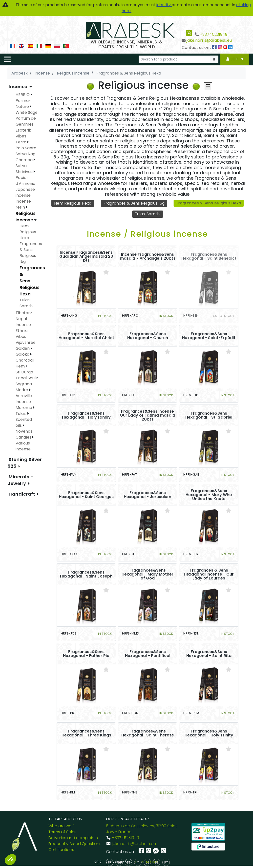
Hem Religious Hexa (73, 203)
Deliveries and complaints (73, 838)
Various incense (23, 446)
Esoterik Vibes (23, 133)
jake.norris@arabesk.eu (209, 40)
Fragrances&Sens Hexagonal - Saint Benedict (209, 256)
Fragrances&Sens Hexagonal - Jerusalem (148, 495)
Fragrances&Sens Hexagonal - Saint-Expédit (209, 336)
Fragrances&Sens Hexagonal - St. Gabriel (209, 415)
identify (164, 5)
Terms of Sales (62, 832)
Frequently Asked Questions (75, 844)
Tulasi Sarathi (148, 214)
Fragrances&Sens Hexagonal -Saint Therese (148, 733)
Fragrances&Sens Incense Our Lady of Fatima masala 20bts (148, 415)
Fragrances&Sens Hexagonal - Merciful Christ (86, 336)
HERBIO (23, 95)
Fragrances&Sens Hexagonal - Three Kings (86, 733)
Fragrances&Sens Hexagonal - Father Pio (86, 654)
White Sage (27, 112)
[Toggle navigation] (7, 59)
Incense (19, 87)
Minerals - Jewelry (21, 480)
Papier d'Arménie (25, 181)
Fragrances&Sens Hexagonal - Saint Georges (86, 495)
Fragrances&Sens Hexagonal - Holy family (86, 415)
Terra (21, 142)
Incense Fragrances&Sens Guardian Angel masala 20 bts (86, 256)
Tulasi (21, 414)
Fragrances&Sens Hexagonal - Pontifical (148, 654)
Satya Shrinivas (25, 169)
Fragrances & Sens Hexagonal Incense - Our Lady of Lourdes (209, 574)
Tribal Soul (26, 378)
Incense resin (23, 204)
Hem (21, 366)
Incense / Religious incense (148, 234)
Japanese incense (25, 192)
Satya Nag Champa (25, 157)
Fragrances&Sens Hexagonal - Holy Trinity (209, 733)
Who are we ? (62, 826)
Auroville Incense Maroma (24, 402)
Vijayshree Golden (26, 345)
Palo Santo (26, 148)
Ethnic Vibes (22, 334)
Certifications (61, 850)
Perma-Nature (23, 104)
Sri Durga (24, 372)
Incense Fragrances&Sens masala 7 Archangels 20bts (148, 256)
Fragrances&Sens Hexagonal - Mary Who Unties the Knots (209, 495)
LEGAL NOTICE (147, 862)
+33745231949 (214, 34)
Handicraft (22, 494)
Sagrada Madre (24, 387)
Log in (235, 59)
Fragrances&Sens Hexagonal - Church (148, 336)
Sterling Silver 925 (25, 463)
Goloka (23, 354)
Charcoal (25, 360)
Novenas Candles (24, 434)
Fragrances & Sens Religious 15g (134, 203)
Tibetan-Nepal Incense (24, 319)
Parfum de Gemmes (26, 121)
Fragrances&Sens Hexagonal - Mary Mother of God (148, 574)
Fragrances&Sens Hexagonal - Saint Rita (209, 654)
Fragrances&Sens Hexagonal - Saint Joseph (86, 574)
